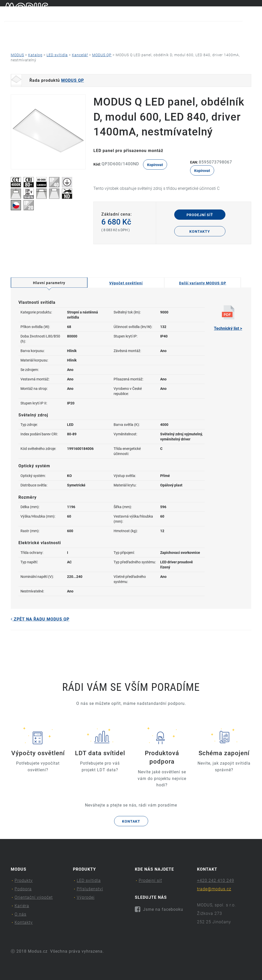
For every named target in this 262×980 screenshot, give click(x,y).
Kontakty (224, 40)
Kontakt (131, 821)
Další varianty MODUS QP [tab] (203, 283)
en (256, 10)
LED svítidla (57, 55)
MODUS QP (102, 55)
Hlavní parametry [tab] (49, 283)
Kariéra (153, 40)
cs (247, 10)
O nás (186, 40)
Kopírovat (155, 165)
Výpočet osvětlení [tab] (126, 283)
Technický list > (228, 318)
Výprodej (86, 897)
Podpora (58, 40)
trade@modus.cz (214, 889)
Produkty (18, 40)
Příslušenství (90, 889)
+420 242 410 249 (216, 880)
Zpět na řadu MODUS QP (40, 619)
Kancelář (80, 55)
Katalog (35, 55)
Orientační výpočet (108, 40)
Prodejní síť (200, 215)
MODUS (17, 55)
